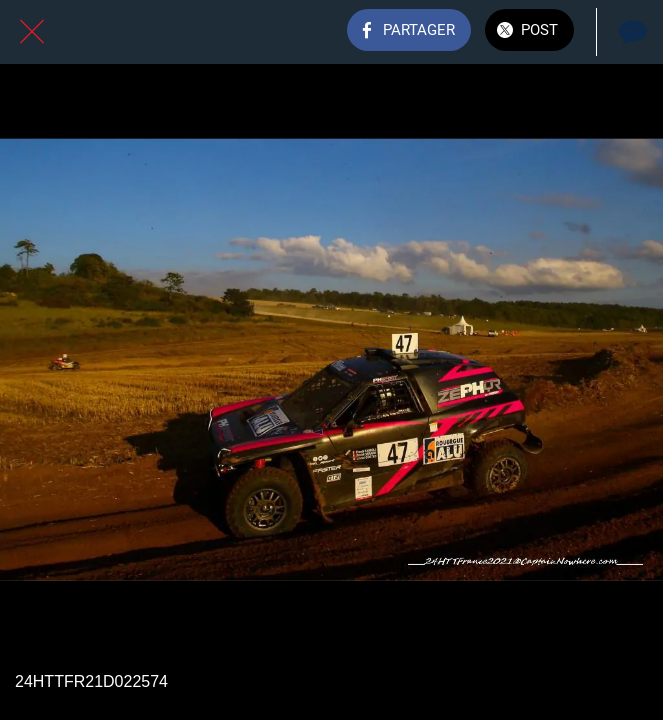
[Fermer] (32, 32)
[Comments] (631, 32)
